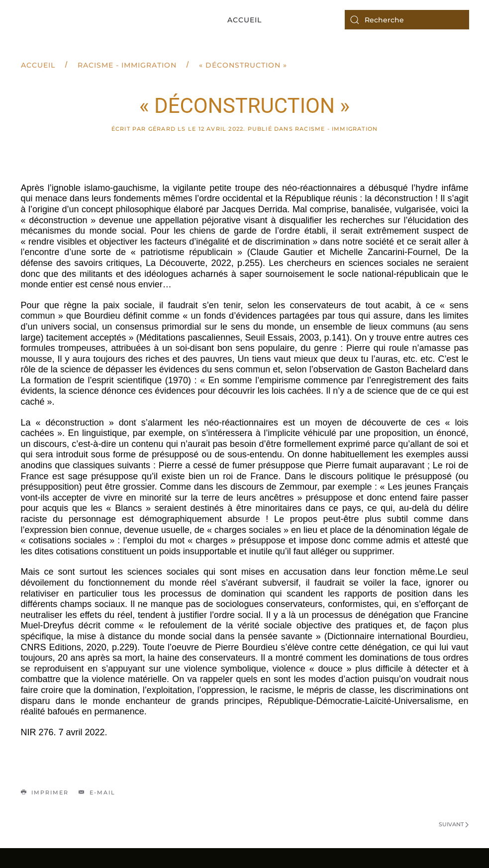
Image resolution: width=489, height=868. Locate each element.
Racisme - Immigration (127, 65)
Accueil (244, 20)
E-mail (97, 792)
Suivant (454, 825)
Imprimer (45, 792)
